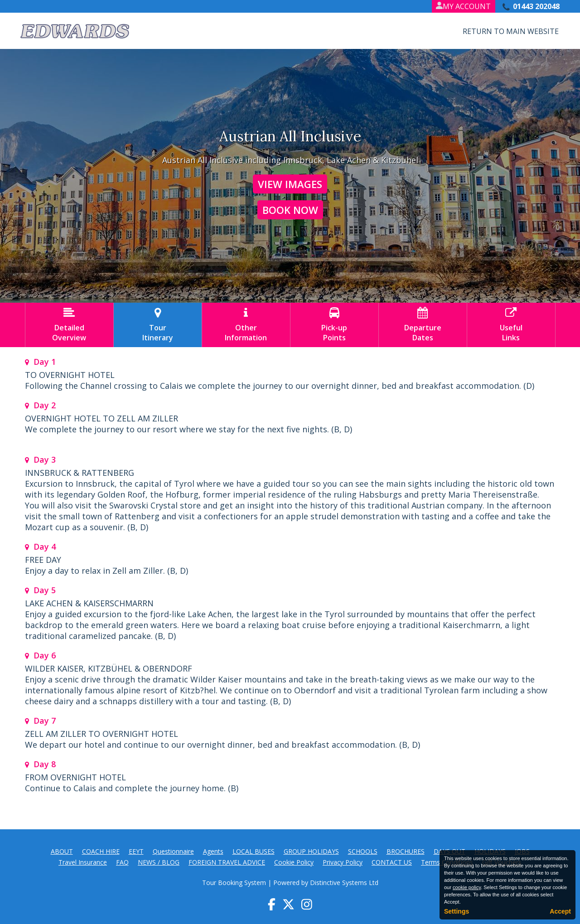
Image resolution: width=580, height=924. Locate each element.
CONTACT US (392, 862)
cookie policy (467, 887)
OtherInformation (246, 325)
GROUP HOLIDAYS (311, 851)
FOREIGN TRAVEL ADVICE (227, 862)
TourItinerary (158, 325)
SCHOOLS (363, 851)
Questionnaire (173, 851)
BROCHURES (406, 851)
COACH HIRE (101, 851)
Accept (560, 911)
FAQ (122, 862)
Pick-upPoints (334, 325)
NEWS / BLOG (159, 862)
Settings (457, 911)
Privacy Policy (343, 862)
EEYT (136, 851)
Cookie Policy (294, 862)
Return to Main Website (511, 31)
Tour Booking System (234, 883)
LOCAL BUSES (254, 851)
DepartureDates (423, 325)
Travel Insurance (83, 862)
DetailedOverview (69, 325)
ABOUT (62, 851)
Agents (213, 851)
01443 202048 (536, 6)
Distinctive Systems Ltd (344, 883)
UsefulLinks (511, 325)
